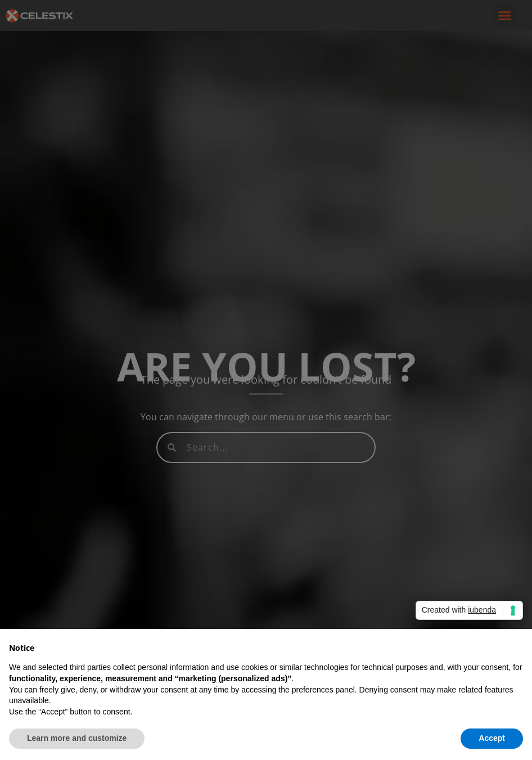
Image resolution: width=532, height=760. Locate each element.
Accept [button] (492, 738)
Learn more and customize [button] (77, 738)
